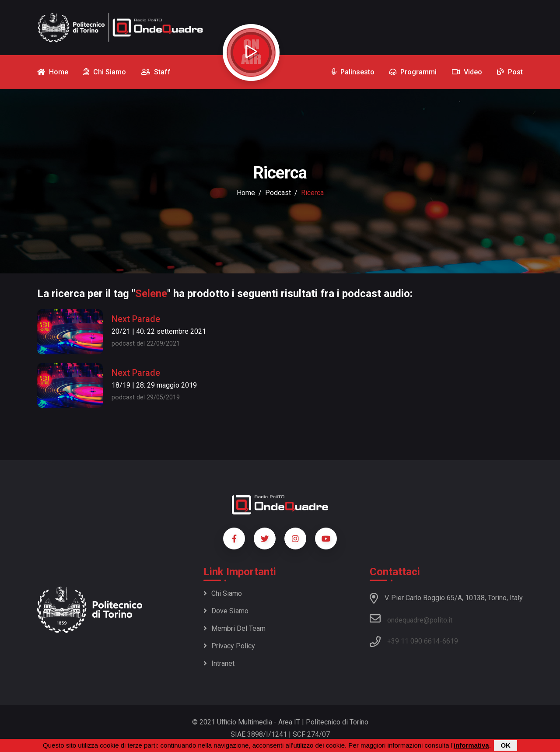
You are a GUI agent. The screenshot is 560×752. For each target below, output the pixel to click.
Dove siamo (226, 611)
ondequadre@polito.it (411, 619)
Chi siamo (223, 593)
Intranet (219, 663)
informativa (471, 746)
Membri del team (234, 628)
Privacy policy (229, 646)
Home (246, 193)
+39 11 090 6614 (413, 641)
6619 (450, 641)
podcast (278, 193)
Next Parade (136, 319)
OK (506, 746)
